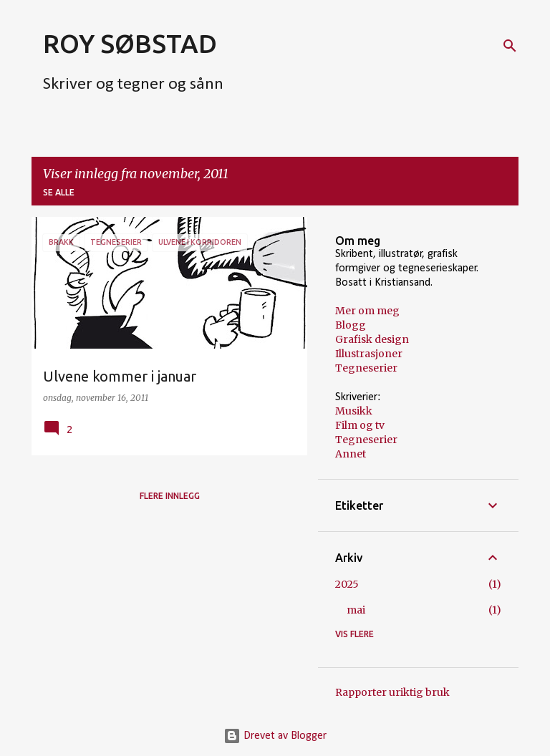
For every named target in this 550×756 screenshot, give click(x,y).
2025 (347, 584)
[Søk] (510, 46)
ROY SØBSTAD (130, 43)
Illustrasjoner (369, 354)
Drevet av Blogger (275, 736)
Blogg (351, 325)
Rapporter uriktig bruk (392, 692)
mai (356, 610)
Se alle (59, 192)
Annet (351, 454)
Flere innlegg (170, 496)
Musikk (354, 411)
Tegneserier (366, 368)
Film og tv (360, 425)
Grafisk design (372, 339)
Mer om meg (367, 311)
